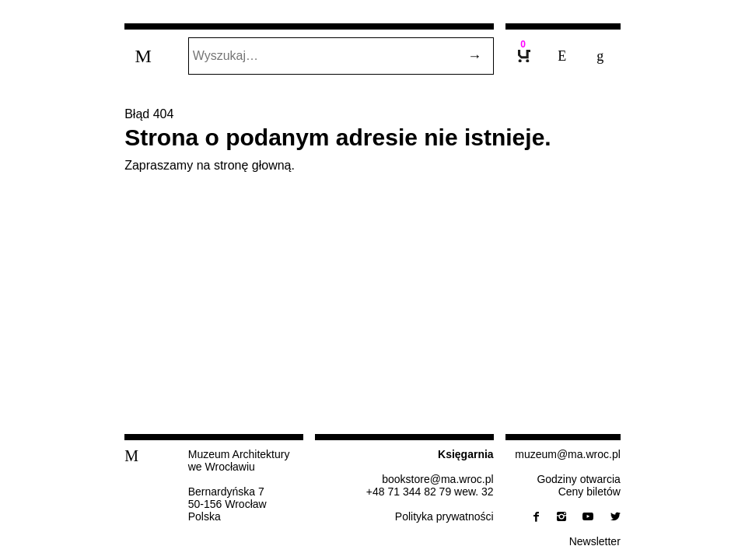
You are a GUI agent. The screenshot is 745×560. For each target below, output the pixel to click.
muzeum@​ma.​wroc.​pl (568, 454)
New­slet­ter (595, 541)
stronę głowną (253, 165)
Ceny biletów (589, 492)
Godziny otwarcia (578, 479)
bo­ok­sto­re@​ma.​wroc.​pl (437, 479)
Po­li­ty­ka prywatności (444, 516)
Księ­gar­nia (466, 454)
